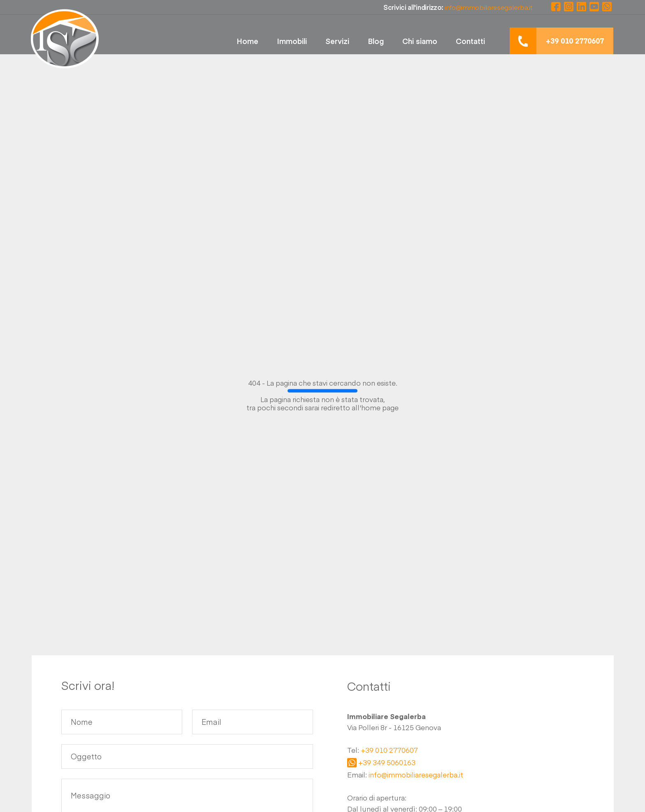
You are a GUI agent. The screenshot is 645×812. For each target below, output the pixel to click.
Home (247, 41)
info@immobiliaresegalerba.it (416, 775)
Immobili (292, 41)
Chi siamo (420, 41)
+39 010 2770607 (389, 750)
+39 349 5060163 (387, 763)
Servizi (337, 41)
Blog (376, 41)
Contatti (470, 41)
